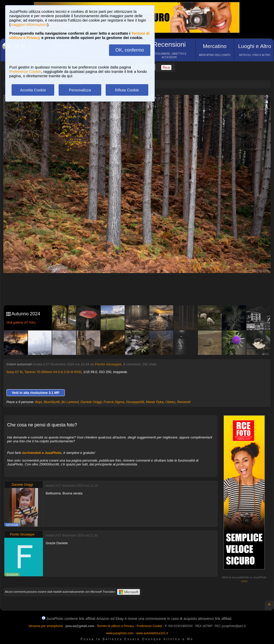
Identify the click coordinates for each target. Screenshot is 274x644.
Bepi (39, 402)
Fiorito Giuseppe (108, 364)
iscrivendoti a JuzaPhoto (42, 453)
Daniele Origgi (91, 402)
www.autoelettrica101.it (152, 633)
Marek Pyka (155, 402)
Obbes (170, 402)
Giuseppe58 (135, 402)
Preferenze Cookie (25, 71)
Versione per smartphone (45, 626)
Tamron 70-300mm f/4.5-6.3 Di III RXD (53, 372)
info (244, 581)
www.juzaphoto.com (120, 633)
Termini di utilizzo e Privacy (115, 626)
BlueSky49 (52, 402)
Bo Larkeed (70, 402)
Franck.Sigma (114, 402)
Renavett (184, 402)
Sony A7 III (15, 372)
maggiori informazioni (29, 25)
